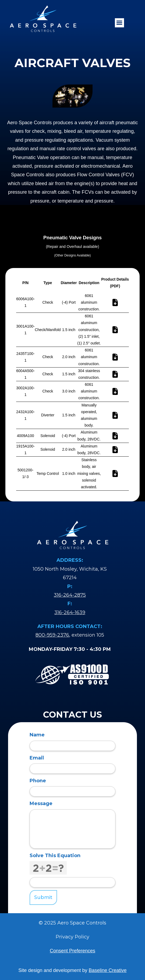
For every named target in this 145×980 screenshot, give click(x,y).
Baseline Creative (108, 970)
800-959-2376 (52, 635)
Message (41, 803)
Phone (38, 781)
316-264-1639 (70, 612)
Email (37, 758)
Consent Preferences (72, 951)
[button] (119, 23)
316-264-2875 (70, 595)
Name (37, 735)
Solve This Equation (55, 856)
